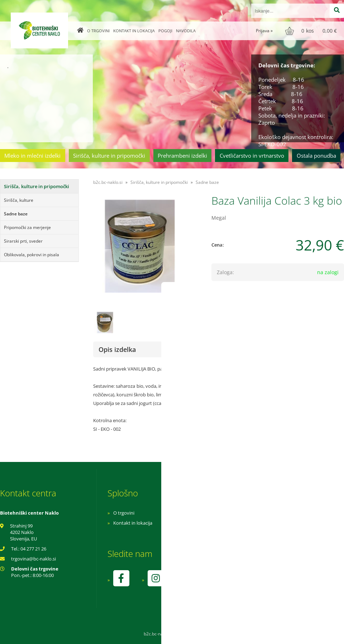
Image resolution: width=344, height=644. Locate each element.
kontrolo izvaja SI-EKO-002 (238, 583)
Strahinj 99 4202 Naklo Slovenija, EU (23, 532)
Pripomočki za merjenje (27, 227)
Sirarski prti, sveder (23, 241)
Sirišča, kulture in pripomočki (109, 156)
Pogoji (165, 31)
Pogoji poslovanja (228, 523)
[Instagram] (156, 578)
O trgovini (98, 31)
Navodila (186, 31)
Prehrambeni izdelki (182, 156)
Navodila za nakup (229, 513)
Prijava (264, 31)
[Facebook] (121, 578)
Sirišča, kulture (19, 200)
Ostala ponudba (316, 156)
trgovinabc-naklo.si (34, 559)
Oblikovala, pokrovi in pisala (32, 255)
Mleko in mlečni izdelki (32, 156)
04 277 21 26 (33, 549)
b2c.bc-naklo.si (108, 182)
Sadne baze (16, 214)
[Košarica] (312, 31)
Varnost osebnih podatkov (238, 533)
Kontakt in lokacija (134, 31)
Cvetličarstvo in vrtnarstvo (252, 156)
